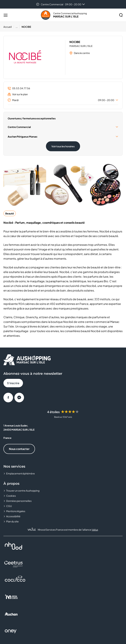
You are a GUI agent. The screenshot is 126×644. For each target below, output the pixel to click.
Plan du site (12, 521)
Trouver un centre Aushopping (23, 491)
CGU (9, 506)
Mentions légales (16, 511)
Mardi (63, 100)
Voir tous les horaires (63, 146)
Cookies (11, 496)
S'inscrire (13, 383)
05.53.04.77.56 (19, 88)
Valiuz (95, 530)
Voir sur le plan (18, 94)
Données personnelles (19, 501)
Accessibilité (13, 516)
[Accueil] (9, 27)
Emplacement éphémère (20, 473)
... (17, 27)
